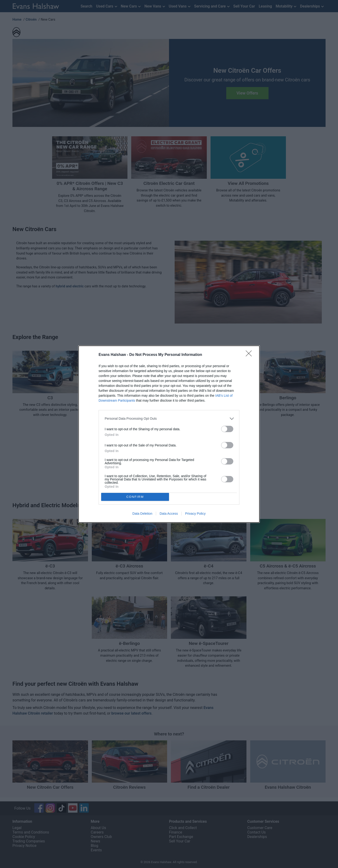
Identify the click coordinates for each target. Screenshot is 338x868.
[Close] (250, 355)
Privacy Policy (195, 514)
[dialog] (169, 434)
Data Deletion (142, 514)
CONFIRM (135, 497)
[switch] (227, 429)
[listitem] (169, 419)
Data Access (169, 514)
